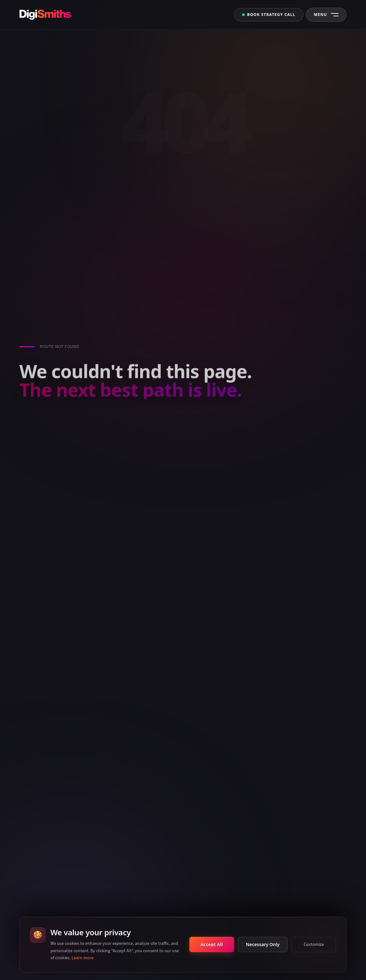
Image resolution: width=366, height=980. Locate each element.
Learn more (83, 958)
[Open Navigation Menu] (326, 15)
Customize (314, 944)
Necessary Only (263, 944)
